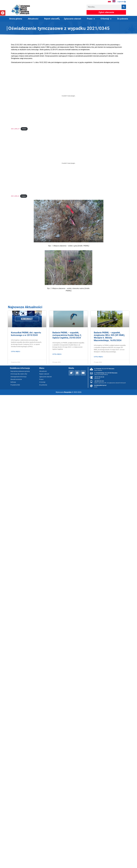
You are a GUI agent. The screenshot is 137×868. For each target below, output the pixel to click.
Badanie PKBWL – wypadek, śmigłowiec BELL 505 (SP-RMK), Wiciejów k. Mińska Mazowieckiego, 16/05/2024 (109, 336)
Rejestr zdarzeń (51, 19)
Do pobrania (123, 19)
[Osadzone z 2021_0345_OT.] (69, 96)
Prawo (91, 19)
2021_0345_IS (15, 196)
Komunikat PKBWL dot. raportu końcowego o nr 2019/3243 (26, 334)
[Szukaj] (124, 7)
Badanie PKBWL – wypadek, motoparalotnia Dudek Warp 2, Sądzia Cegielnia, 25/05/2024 (67, 335)
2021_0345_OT (15, 129)
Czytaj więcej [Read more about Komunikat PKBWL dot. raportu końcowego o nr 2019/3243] (16, 352)
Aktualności (33, 19)
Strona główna (16, 19)
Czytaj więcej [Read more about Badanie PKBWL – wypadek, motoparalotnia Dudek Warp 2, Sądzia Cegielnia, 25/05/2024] (57, 354)
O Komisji (106, 19)
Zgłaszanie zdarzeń (72, 19)
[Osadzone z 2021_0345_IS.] (69, 163)
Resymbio (68, 392)
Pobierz (24, 129)
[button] (3, 13)
